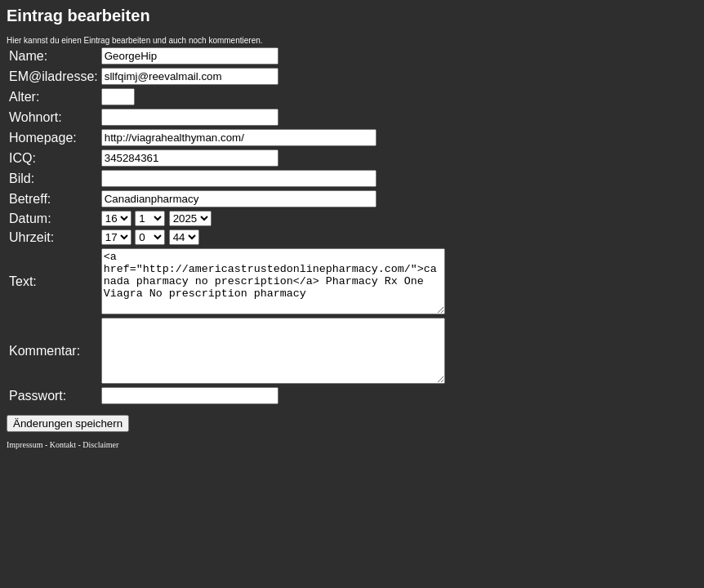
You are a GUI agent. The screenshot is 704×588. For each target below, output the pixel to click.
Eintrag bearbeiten (78, 16)
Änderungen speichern (68, 448)
